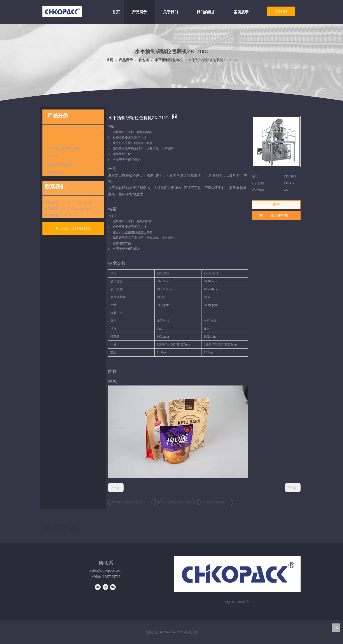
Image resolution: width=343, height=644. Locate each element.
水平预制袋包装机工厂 (215, 502)
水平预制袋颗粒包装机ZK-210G (132, 502)
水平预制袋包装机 (61, 141)
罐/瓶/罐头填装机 (60, 165)
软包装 (53, 133)
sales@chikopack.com (76, 209)
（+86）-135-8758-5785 (73, 228)
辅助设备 (55, 172)
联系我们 (281, 11)
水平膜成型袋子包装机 (65, 149)
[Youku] (105, 587)
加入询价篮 (280, 216)
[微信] (113, 587)
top (336, 628)
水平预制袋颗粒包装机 (177, 502)
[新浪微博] (98, 587)
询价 (276, 205)
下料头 (53, 157)
